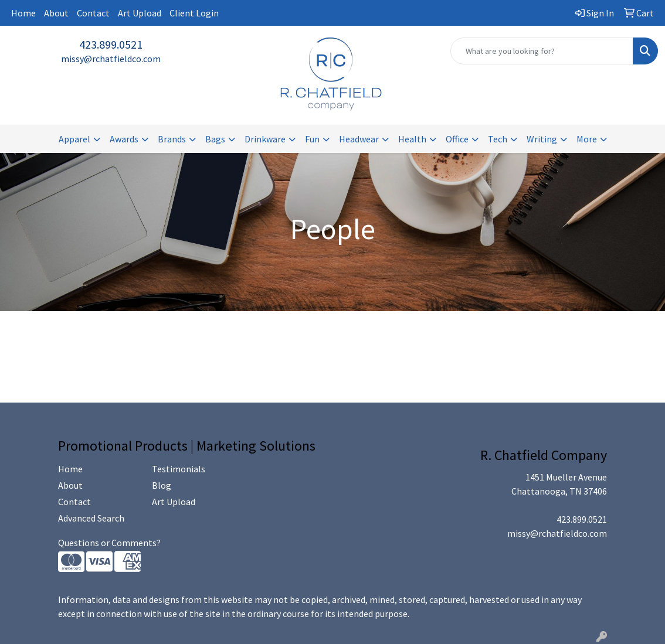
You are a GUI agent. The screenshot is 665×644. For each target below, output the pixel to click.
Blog (162, 485)
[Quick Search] (542, 51)
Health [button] (412, 139)
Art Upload (140, 13)
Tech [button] (498, 139)
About (56, 13)
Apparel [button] (74, 139)
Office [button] (457, 139)
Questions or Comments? (109, 543)
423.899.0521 (111, 44)
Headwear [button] (359, 139)
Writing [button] (542, 139)
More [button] (587, 139)
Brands (172, 139)
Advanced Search (91, 518)
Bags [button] (215, 139)
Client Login (194, 13)
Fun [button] (312, 139)
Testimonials (179, 469)
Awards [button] (124, 139)
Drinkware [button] (265, 139)
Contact (93, 13)
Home (23, 13)
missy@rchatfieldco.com (111, 59)
